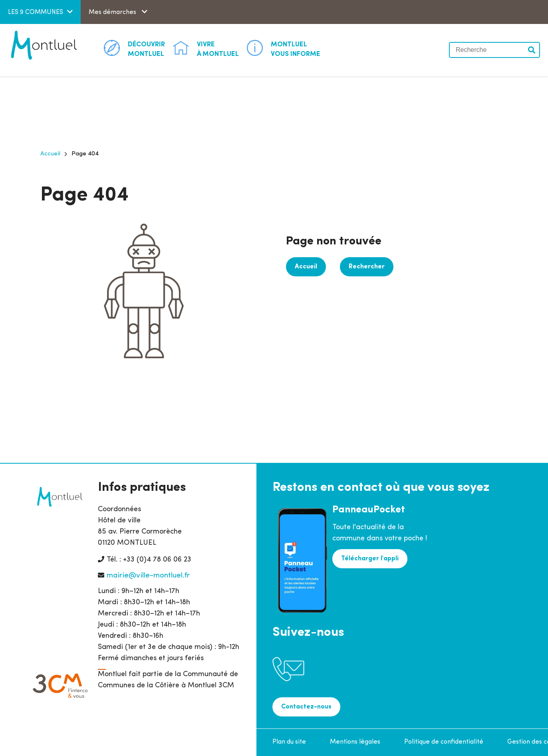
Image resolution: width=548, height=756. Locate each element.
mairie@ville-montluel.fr (148, 576)
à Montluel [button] (218, 49)
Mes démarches (113, 12)
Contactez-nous (306, 707)
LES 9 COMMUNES (36, 12)
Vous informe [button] (296, 49)
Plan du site (289, 742)
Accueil (50, 154)
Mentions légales (355, 742)
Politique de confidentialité (444, 742)
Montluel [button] (146, 49)
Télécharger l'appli (370, 559)
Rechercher (367, 267)
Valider (532, 50)
